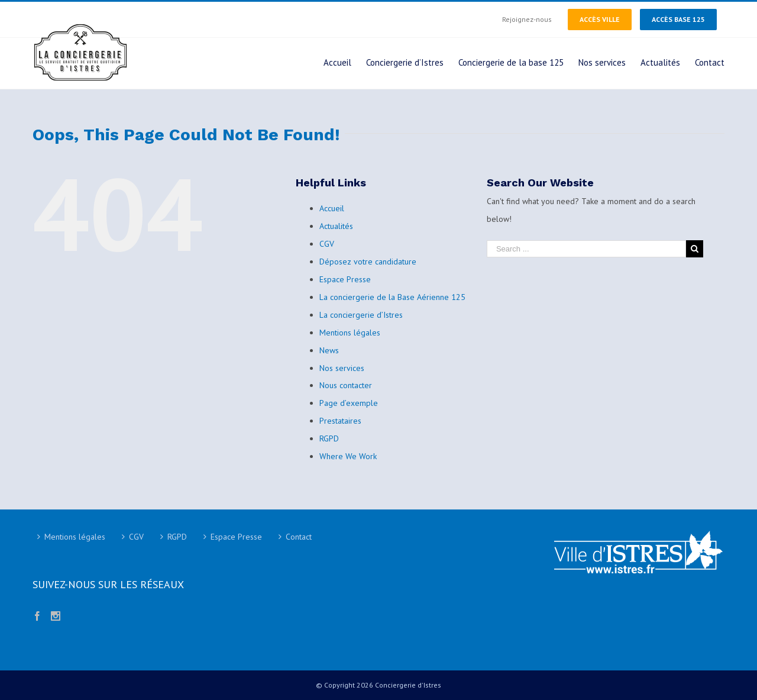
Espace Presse (345, 279)
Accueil (332, 208)
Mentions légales (350, 333)
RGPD (329, 438)
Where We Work (348, 456)
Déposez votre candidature (368, 262)
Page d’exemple (349, 403)
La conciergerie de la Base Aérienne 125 (392, 297)
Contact (299, 537)
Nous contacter (346, 385)
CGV (327, 244)
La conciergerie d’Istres (361, 315)
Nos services (342, 368)
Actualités (336, 226)
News (329, 350)
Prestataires (340, 421)
